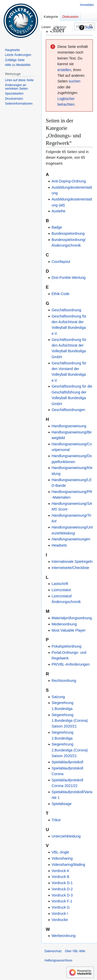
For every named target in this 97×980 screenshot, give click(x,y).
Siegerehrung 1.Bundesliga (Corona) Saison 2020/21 (70, 721)
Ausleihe (58, 211)
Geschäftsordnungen (68, 410)
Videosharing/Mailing (68, 865)
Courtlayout (61, 262)
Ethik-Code (60, 294)
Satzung (58, 697)
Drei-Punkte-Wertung (68, 278)
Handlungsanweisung (69, 426)
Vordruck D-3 (62, 895)
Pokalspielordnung (66, 646)
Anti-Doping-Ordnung (69, 181)
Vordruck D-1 (62, 883)
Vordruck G (61, 907)
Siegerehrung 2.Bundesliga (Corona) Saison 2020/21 (70, 750)
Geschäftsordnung (66, 310)
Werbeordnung (63, 936)
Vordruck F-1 (62, 901)
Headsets (59, 545)
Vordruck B (60, 877)
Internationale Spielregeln (72, 562)
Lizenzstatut (61, 590)
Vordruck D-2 (62, 889)
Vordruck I (60, 914)
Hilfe (85, 28)
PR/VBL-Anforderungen (70, 664)
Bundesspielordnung (68, 233)
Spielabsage (61, 804)
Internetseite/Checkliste (70, 568)
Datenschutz (53, 951)
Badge (57, 227)
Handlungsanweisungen (71, 539)
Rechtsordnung (64, 681)
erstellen (64, 70)
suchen (75, 81)
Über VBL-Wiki (75, 951)
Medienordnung (64, 624)
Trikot (56, 820)
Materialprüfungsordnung (72, 618)
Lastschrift (60, 584)
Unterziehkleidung (66, 836)
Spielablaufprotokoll (67, 762)
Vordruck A (60, 871)
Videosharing (62, 858)
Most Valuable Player (68, 630)
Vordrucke (60, 920)
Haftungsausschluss (58, 960)
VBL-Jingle (60, 852)
